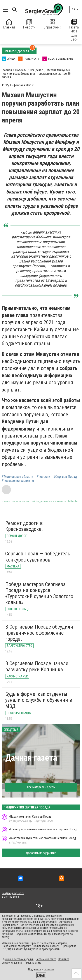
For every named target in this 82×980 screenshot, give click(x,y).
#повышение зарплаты (18, 481)
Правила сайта (33, 963)
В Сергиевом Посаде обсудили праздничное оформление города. (39, 633)
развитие (49, 969)
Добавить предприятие (41, 853)
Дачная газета (31, 758)
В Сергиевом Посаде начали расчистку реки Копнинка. (37, 666)
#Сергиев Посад (65, 477)
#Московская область (18, 477)
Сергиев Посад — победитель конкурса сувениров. (38, 557)
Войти (75, 9)
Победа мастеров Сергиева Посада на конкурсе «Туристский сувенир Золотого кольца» (39, 593)
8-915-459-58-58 (10, 897)
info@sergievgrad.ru (13, 893)
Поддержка (35, 969)
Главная (9, 24)
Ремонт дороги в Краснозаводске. (24, 526)
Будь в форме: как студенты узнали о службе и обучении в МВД (39, 700)
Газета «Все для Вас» (74, 30)
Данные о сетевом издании (18, 959)
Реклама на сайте (46, 959)
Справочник (52, 24)
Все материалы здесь (41, 787)
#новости (43, 477)
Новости (29, 24)
